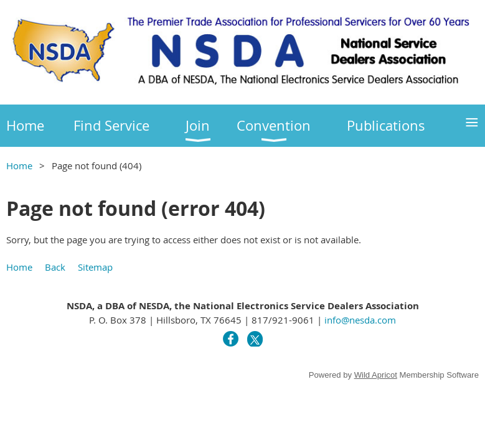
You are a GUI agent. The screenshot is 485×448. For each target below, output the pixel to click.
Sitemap (95, 267)
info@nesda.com (360, 320)
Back (55, 267)
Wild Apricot (376, 375)
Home (19, 166)
